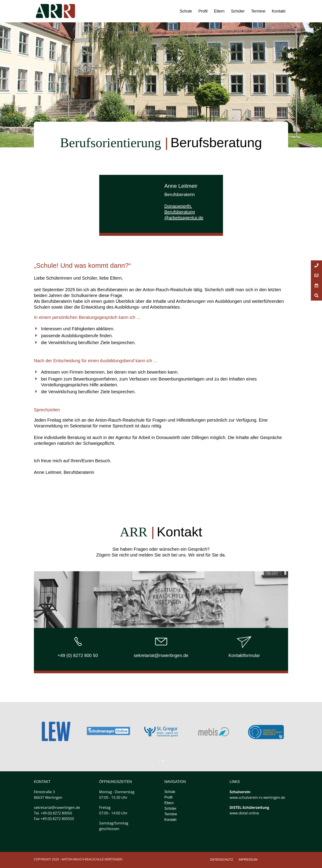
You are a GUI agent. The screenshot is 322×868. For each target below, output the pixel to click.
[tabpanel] (214, 732)
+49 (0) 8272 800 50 (78, 655)
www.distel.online (244, 813)
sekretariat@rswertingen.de (161, 655)
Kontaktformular (244, 655)
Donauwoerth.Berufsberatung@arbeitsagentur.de (184, 212)
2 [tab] (163, 761)
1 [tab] (159, 761)
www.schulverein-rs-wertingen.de (257, 797)
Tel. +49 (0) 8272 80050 (53, 813)
